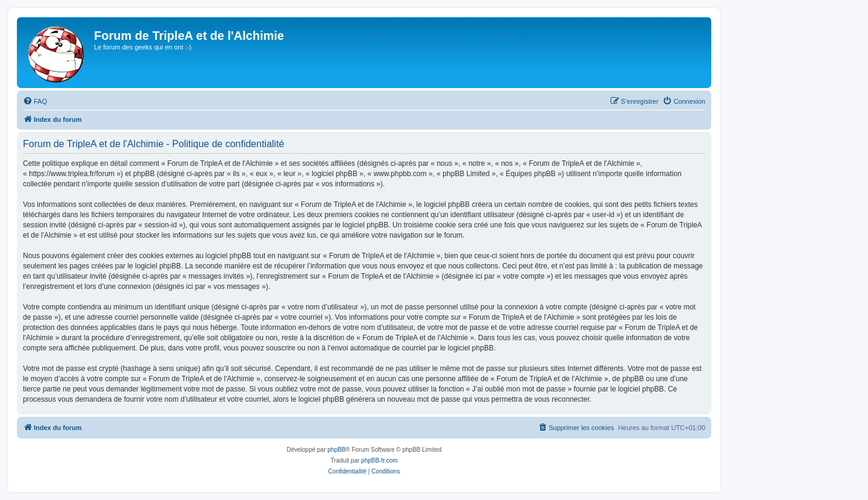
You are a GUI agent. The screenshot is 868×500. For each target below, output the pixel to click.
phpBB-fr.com (379, 460)
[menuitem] (35, 101)
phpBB (336, 450)
